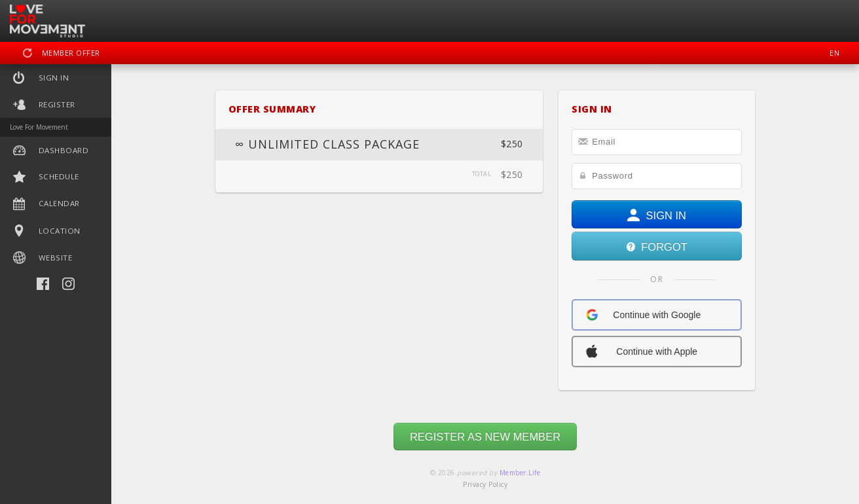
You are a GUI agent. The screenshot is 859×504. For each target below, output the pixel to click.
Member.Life (520, 473)
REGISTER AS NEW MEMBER (485, 437)
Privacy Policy (485, 484)
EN (834, 53)
